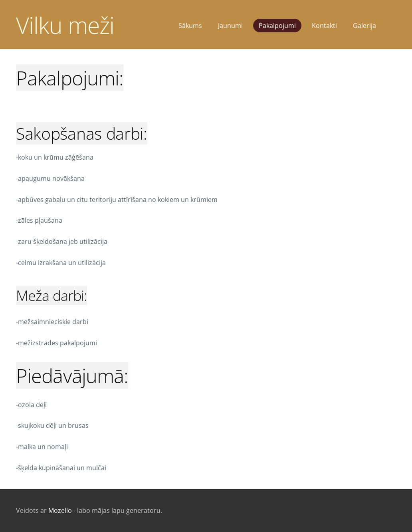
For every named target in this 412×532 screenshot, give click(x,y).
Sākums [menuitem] (190, 26)
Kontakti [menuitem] (324, 26)
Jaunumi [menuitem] (230, 26)
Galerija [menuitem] (364, 26)
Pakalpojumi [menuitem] (277, 26)
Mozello (60, 510)
